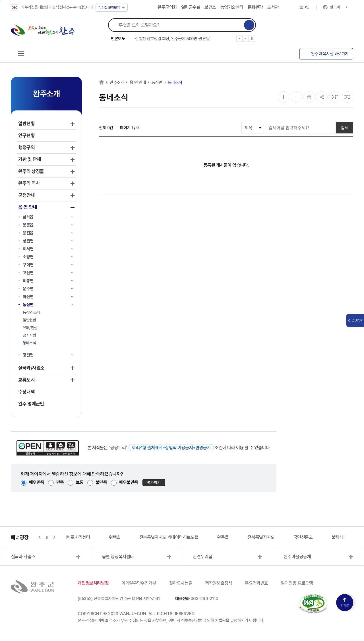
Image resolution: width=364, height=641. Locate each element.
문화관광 (255, 7)
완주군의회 (167, 7)
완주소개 (117, 83)
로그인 (304, 7)
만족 (60, 482)
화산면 (28, 297)
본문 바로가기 (0, 0)
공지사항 (29, 335)
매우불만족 (129, 482)
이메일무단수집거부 (139, 583)
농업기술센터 (232, 7)
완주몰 (223, 537)
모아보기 (112, 8)
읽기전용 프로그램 (297, 583)
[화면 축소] (296, 97)
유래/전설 (30, 328)
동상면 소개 (31, 312)
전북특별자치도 (261, 537)
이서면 (28, 249)
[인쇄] (309, 97)
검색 (345, 128)
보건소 (210, 7)
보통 (80, 482)
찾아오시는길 (181, 583)
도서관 (273, 7)
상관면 (28, 241)
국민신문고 (303, 537)
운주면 (28, 289)
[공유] (322, 97)
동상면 (28, 305)
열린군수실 (191, 7)
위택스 (115, 537)
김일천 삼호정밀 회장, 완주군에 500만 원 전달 (172, 39)
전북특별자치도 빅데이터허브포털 (169, 537)
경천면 (28, 355)
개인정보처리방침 (93, 583)
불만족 (101, 482)
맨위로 (345, 603)
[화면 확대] (284, 97)
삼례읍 (28, 217)
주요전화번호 (257, 583)
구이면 (28, 265)
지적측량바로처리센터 (71, 537)
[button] (240, 40)
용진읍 (28, 233)
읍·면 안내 (138, 83)
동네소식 (29, 343)
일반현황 (29, 320)
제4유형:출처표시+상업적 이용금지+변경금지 (171, 448)
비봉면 (28, 281)
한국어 (339, 7)
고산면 (28, 273)
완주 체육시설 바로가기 (330, 54)
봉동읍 (28, 225)
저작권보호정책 (219, 583)
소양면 (28, 257)
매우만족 (37, 482)
